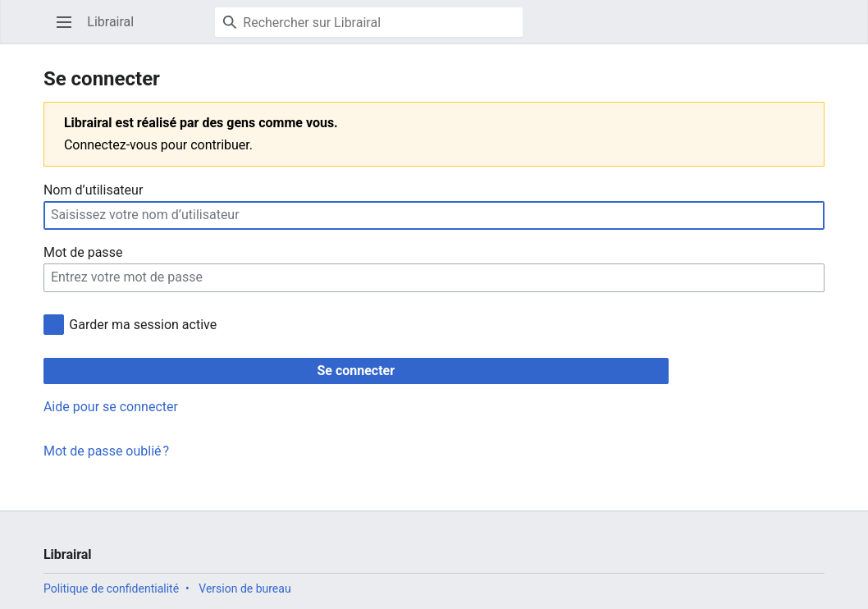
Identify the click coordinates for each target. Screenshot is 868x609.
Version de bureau (244, 588)
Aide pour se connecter (111, 407)
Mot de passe (83, 252)
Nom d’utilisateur (93, 190)
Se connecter (356, 371)
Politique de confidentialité (111, 588)
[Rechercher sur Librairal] (369, 22)
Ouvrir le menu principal (69, 30)
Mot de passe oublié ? (106, 451)
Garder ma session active (143, 325)
